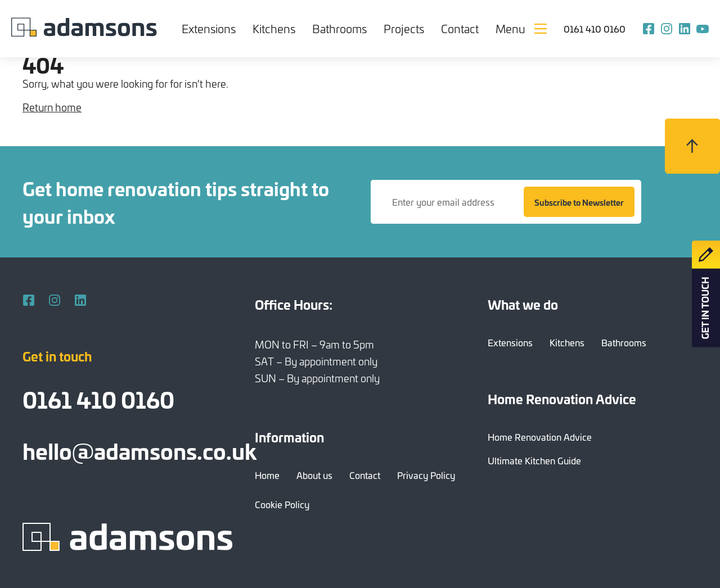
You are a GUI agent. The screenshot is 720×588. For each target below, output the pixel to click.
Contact (460, 28)
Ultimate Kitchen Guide (534, 460)
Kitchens (274, 28)
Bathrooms (339, 28)
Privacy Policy (426, 475)
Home (267, 475)
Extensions (209, 28)
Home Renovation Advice (540, 437)
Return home (52, 107)
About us (314, 475)
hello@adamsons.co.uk (139, 450)
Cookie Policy (282, 504)
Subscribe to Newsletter (579, 202)
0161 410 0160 (595, 29)
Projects (404, 28)
